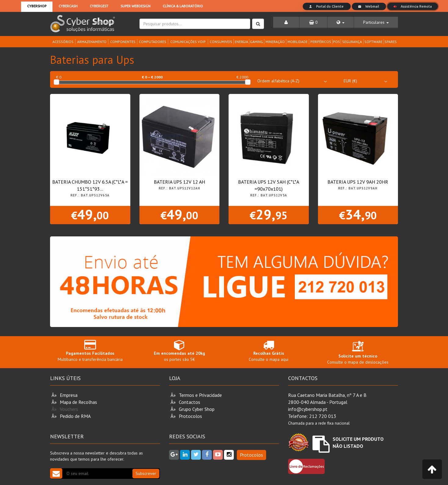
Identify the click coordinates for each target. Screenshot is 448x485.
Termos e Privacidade (200, 395)
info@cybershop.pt (308, 409)
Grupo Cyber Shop (197, 409)
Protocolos (190, 416)
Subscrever (146, 473)
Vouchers (69, 409)
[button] (341, 22)
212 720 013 (323, 416)
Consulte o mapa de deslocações (358, 354)
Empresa (69, 395)
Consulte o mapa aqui (269, 351)
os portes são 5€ (180, 351)
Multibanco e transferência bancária (90, 351)
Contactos (190, 402)
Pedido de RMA (75, 416)
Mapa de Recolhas (78, 402)
